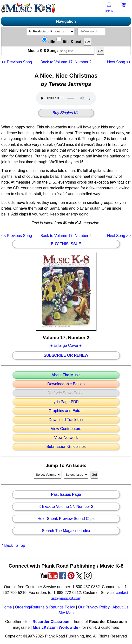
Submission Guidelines (66, 447)
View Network (66, 438)
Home (7, 607)
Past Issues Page (66, 495)
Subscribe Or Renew (66, 355)
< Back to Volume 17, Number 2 (66, 507)
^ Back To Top (13, 545)
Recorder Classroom (51, 622)
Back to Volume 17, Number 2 (66, 62)
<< (16, 62)
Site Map (66, 613)
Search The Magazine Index (66, 531)
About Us (120, 607)
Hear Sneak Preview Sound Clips (66, 519)
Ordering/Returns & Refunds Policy (45, 607)
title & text (69, 42)
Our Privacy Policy (94, 607)
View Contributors (66, 429)
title (49, 42)
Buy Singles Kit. (66, 113)
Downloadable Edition (66, 384)
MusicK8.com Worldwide (55, 627)
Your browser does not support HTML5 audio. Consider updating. (66, 98)
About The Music (66, 375)
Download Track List (66, 420)
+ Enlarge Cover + (66, 345)
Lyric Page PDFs (66, 402)
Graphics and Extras (66, 411)
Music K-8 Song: (62, 51)
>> (119, 62)
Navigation (66, 21)
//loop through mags (48, 475)
